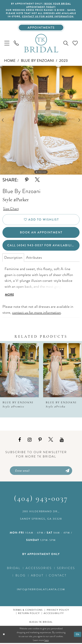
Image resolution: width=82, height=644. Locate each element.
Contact (58, 576)
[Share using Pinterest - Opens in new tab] (27, 180)
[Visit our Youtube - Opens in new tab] (62, 441)
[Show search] (66, 43)
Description (13, 258)
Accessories (39, 569)
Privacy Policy (58, 611)
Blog (21, 576)
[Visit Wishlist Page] (75, 43)
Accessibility (54, 614)
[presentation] (19, 371)
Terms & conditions (28, 611)
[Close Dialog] (4, 635)
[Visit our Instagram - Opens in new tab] (30, 441)
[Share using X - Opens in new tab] (37, 180)
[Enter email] (41, 472)
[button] (7, 43)
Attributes (34, 258)
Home (10, 61)
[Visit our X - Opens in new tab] (51, 441)
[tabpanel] (41, 120)
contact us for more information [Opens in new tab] (37, 313)
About (37, 576)
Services (66, 569)
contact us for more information (48, 17)
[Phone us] (16, 43)
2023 (63, 61)
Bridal (14, 569)
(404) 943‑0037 (41, 500)
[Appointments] (41, 28)
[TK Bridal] (41, 44)
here (47, 641)
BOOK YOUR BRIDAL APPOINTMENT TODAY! (49, 5)
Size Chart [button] (11, 209)
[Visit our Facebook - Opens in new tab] (20, 441)
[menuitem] (7, 43)
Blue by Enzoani (37, 61)
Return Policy (29, 614)
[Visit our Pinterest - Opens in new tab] (40, 441)
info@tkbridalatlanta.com (41, 590)
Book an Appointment (41, 233)
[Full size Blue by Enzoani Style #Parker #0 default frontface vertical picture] (41, 120)
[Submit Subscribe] (67, 472)
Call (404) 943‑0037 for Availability (42, 246)
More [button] (10, 295)
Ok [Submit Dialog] (78, 635)
